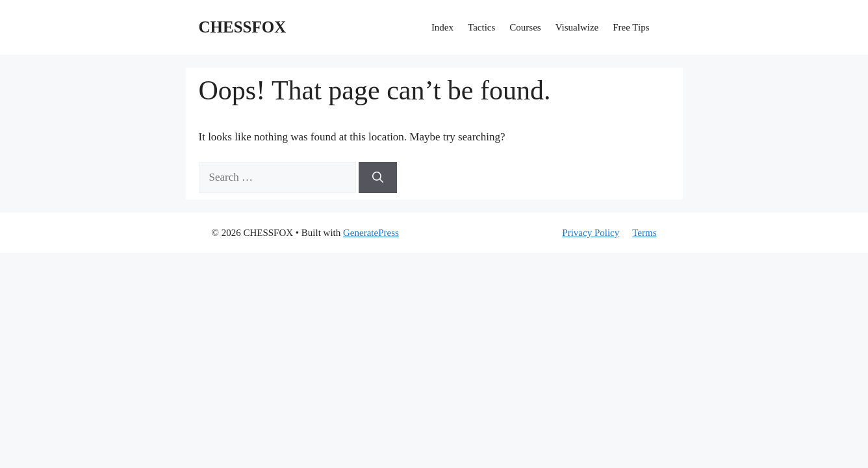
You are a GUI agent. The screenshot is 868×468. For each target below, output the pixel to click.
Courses (525, 27)
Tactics (481, 27)
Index (442, 27)
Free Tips (631, 27)
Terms (644, 233)
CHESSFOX (243, 27)
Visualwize (577, 27)
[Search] (378, 177)
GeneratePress (371, 233)
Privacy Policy (591, 233)
